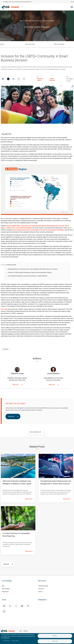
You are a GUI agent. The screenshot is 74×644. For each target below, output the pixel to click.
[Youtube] (22, 606)
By (38, 77)
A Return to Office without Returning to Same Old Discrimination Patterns (30, 272)
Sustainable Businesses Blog (33, 21)
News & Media (6, 589)
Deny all (55, 636)
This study (4, 309)
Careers (40, 592)
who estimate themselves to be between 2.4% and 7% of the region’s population (39, 230)
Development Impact (48, 21)
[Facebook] (4, 606)
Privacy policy (6, 641)
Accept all (55, 641)
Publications (5, 592)
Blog (3, 586)
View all (8, 564)
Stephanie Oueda (40, 80)
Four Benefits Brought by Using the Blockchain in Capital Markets (28, 276)
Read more (29, 499)
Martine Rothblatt (26, 228)
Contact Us (41, 589)
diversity (6, 349)
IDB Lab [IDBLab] (26, 631)
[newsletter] (4, 611)
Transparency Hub (43, 586)
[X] (16, 606)
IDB (20, 631)
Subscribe (13, 416)
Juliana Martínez (52, 80)
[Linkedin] (10, 606)
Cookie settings (15, 641)
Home (22, 21)
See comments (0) (35, 432)
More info (17, 385)
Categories (45, 44)
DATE (67, 77)
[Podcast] (28, 606)
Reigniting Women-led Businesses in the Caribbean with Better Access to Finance (33, 269)
